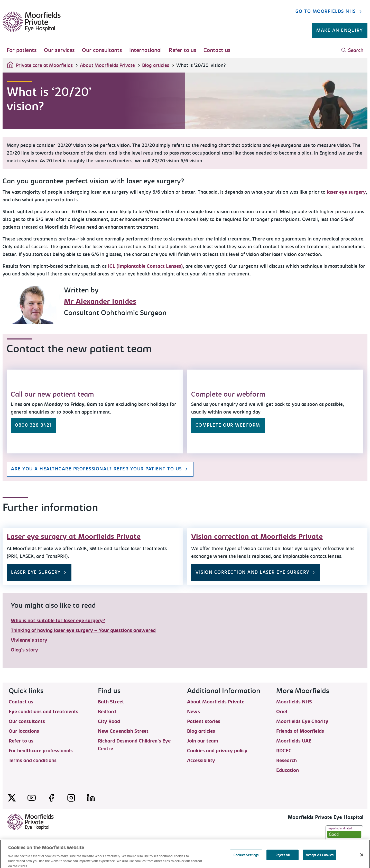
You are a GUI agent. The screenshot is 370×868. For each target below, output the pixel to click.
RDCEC (284, 750)
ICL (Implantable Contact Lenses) (145, 266)
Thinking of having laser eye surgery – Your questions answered (83, 630)
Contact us (217, 50)
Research (286, 760)
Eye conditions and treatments (44, 711)
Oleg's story (24, 650)
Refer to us (183, 50)
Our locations (24, 731)
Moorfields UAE (294, 741)
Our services (59, 50)
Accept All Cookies (320, 861)
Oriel (282, 711)
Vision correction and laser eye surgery (256, 572)
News (193, 711)
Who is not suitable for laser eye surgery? (58, 621)
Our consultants (102, 50)
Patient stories (204, 721)
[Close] (362, 861)
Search (352, 50)
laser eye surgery (346, 192)
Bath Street (111, 702)
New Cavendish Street (123, 731)
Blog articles (156, 65)
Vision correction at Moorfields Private (257, 536)
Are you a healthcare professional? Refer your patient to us (100, 469)
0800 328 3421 (33, 425)
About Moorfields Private (107, 65)
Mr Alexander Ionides (100, 301)
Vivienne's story (29, 640)
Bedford (107, 711)
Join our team (203, 741)
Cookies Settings (246, 861)
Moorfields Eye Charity (302, 721)
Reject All (283, 861)
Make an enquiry (340, 30)
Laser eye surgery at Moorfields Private (74, 536)
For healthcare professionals (41, 750)
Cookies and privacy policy (217, 750)
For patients (22, 50)
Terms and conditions (33, 760)
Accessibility (201, 760)
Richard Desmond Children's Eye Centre (134, 741)
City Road (109, 721)
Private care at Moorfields (40, 65)
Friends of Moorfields (300, 731)
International (145, 50)
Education (288, 770)
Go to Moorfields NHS (329, 11)
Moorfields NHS (294, 702)
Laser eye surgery (39, 572)
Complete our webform (228, 425)
